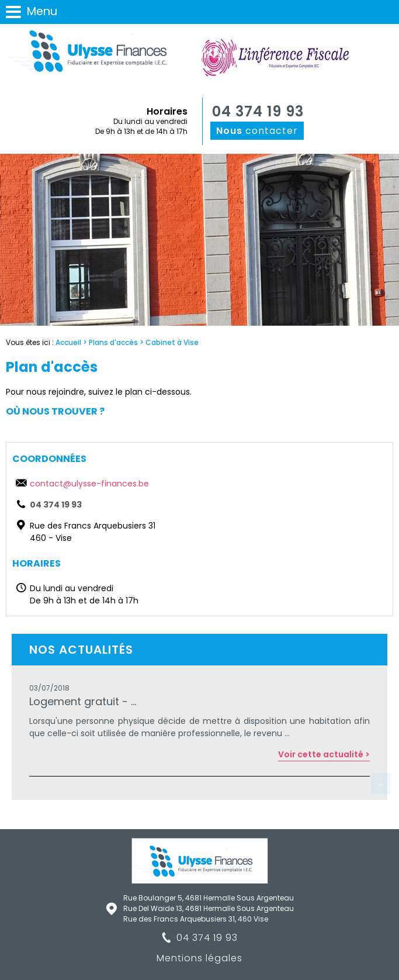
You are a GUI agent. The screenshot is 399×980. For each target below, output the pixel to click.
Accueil (68, 342)
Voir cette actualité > (324, 754)
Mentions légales (199, 958)
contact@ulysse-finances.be (89, 484)
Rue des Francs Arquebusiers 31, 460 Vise (196, 919)
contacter (257, 131)
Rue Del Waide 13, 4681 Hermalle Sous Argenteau (209, 908)
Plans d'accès (113, 342)
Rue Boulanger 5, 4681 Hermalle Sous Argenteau (209, 898)
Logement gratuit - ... (83, 701)
